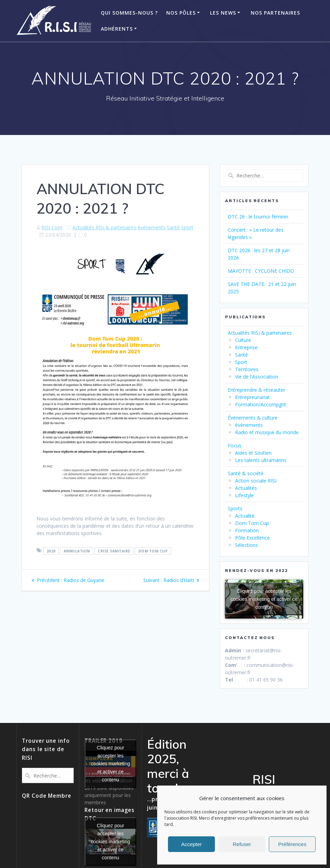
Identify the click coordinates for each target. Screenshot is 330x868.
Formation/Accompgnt (261, 404)
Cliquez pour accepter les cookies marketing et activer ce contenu (264, 599)
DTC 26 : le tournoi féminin (258, 217)
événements (152, 227)
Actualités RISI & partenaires (104, 227)
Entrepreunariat (252, 397)
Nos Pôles (181, 13)
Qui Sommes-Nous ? (129, 13)
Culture (243, 340)
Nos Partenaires (275, 13)
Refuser (242, 844)
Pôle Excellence (252, 538)
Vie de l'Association (257, 377)
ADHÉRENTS (117, 29)
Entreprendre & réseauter (256, 390)
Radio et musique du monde (267, 432)
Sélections (247, 545)
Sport (187, 227)
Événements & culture (253, 418)
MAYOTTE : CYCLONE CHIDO (261, 271)
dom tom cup (153, 551)
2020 (51, 551)
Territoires (247, 369)
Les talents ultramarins (261, 460)
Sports (235, 508)
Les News (223, 13)
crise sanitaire (114, 551)
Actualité (245, 516)
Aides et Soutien (253, 453)
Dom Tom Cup (252, 523)
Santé (173, 227)
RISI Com (52, 227)
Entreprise (246, 347)
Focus (235, 445)
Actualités (246, 488)
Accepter (191, 844)
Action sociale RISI (256, 481)
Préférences (292, 844)
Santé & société (246, 473)
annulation (77, 551)
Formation (247, 530)
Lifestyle (244, 495)
